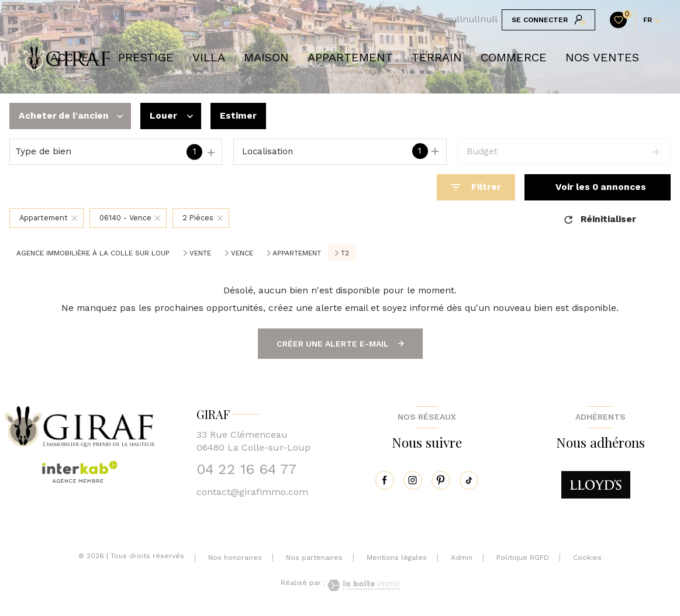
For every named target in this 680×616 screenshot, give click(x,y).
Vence (242, 253)
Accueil (75, 57)
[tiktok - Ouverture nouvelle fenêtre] (469, 480)
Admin (462, 558)
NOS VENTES (602, 57)
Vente (200, 253)
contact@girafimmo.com (252, 492)
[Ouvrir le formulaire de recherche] (476, 187)
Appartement (297, 253)
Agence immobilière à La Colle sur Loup (93, 253)
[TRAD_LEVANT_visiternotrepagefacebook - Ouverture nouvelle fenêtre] (385, 480)
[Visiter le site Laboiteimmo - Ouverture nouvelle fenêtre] (363, 585)
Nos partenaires (314, 558)
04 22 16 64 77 (246, 469)
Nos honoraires (235, 558)
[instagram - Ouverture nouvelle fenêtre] (413, 480)
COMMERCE (514, 57)
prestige (146, 57)
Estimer (238, 116)
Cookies (587, 558)
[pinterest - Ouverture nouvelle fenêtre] (441, 480)
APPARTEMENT (350, 57)
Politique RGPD (523, 558)
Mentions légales (397, 558)
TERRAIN (437, 57)
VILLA (209, 57)
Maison (266, 57)
